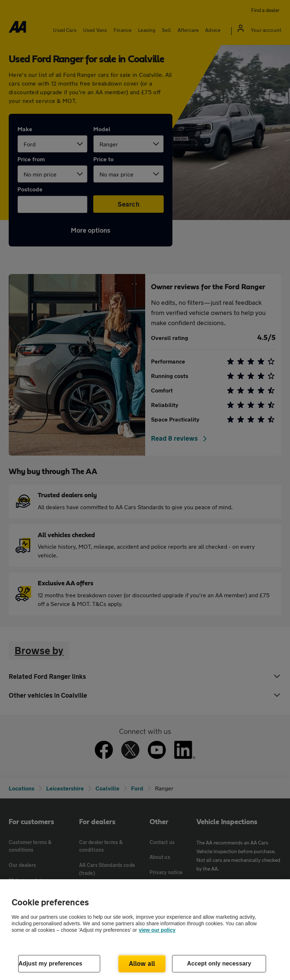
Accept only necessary (219, 964)
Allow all (142, 963)
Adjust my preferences (50, 964)
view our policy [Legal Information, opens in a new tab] (157, 930)
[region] (145, 930)
